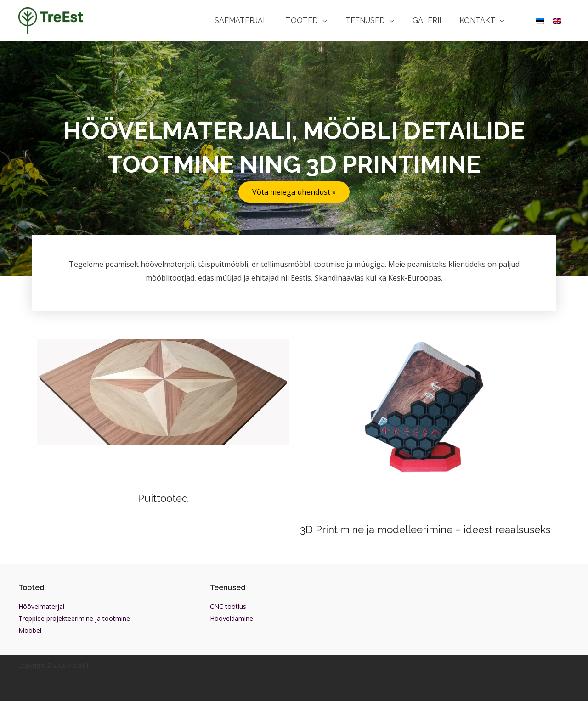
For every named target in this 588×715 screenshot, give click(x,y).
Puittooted (163, 498)
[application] (339, 21)
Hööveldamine (232, 632)
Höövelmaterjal (41, 620)
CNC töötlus (228, 620)
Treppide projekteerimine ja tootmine (74, 632)
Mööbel (30, 644)
